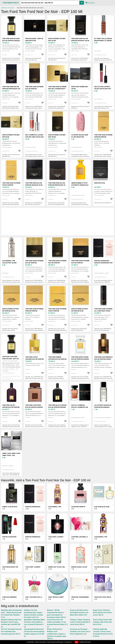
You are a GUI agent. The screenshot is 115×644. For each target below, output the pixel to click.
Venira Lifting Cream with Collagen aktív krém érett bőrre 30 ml (102, 622)
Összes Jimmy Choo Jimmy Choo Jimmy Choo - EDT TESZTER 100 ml (11, 475)
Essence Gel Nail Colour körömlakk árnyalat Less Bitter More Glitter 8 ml (79, 613)
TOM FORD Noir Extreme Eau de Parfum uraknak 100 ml (34, 89)
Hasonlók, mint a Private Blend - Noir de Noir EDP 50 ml (34, 59)
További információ (85, 642)
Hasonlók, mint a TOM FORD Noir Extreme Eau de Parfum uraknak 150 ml (57, 282)
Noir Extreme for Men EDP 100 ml (57, 40)
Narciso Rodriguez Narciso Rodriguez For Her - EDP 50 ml (103, 263)
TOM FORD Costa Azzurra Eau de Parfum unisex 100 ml (34, 359)
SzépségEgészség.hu (11, 3)
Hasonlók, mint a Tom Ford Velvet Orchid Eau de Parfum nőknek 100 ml (11, 427)
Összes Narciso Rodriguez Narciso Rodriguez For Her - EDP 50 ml (103, 281)
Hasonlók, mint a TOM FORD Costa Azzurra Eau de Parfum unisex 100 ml (34, 378)
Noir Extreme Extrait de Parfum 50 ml (80, 310)
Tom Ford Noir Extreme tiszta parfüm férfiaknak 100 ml (11, 185)
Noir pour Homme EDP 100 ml (80, 88)
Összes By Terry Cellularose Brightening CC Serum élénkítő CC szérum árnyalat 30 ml (103, 60)
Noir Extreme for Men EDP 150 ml (57, 136)
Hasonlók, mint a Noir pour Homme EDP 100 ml (80, 107)
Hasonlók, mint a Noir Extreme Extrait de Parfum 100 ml (10, 330)
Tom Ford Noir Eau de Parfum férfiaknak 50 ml (57, 185)
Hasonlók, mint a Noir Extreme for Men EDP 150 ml (57, 155)
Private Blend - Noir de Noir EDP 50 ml (34, 40)
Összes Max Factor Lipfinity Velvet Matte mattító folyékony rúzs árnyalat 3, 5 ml (103, 108)
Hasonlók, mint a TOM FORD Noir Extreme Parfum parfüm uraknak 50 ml (34, 330)
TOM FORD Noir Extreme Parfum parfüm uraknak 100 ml (103, 137)
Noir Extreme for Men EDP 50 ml (11, 136)
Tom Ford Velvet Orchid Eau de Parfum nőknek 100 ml (11, 407)
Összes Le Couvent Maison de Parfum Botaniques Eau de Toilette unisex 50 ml (103, 427)
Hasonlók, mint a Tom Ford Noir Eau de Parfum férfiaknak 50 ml (56, 204)
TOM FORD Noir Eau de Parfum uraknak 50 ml (34, 184)
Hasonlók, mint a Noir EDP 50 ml (103, 203)
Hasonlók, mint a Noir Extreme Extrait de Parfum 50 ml (79, 330)
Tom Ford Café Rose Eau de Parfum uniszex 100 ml (34, 407)
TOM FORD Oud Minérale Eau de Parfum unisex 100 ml (103, 359)
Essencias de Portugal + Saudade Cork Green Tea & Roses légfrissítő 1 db (80, 632)
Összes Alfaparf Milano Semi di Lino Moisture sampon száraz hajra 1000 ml (80, 156)
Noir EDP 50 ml (100, 183)
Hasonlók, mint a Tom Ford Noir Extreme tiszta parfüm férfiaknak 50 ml (57, 330)
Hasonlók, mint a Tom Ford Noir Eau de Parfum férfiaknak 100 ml (11, 107)
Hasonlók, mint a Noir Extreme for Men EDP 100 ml (57, 59)
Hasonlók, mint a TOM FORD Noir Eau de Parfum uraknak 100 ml (80, 59)
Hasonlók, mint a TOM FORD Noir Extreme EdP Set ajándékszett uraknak (57, 108)
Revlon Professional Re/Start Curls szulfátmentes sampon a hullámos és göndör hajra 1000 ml (57, 634)
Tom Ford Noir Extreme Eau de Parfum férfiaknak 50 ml (80, 263)
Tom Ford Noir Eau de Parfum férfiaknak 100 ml (11, 89)
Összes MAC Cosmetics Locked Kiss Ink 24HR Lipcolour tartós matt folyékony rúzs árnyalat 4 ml (34, 156)
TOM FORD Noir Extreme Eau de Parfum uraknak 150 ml (57, 263)
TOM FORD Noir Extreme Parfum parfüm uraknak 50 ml (34, 311)
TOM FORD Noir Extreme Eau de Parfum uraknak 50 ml (34, 263)
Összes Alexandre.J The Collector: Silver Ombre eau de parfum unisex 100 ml (11, 282)
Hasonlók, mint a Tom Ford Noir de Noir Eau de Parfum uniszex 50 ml (11, 59)
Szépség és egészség (8, 8)
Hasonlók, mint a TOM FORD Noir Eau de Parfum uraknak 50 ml (34, 204)
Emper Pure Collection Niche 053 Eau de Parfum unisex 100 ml (102, 613)
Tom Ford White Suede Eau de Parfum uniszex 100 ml (80, 359)
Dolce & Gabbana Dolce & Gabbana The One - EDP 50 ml (80, 407)
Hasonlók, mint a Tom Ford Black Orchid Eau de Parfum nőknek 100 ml (57, 427)
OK (77, 642)
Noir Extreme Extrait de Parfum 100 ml (11, 310)
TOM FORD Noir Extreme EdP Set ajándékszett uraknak (57, 89)
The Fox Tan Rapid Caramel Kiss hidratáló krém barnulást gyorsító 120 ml (11, 632)
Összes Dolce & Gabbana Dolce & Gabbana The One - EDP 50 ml (80, 426)
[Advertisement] (57, 222)
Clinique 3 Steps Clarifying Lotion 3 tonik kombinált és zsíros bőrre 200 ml (80, 622)
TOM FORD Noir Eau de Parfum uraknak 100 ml (80, 40)
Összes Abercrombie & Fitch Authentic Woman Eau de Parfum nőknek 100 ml (80, 204)
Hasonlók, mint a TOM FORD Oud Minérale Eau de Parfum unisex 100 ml (103, 378)
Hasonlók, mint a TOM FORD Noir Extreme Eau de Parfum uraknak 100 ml (34, 108)
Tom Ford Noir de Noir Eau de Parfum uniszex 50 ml (11, 41)
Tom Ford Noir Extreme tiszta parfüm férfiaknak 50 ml (57, 311)
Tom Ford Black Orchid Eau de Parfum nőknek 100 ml (57, 407)
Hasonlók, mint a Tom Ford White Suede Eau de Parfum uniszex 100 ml (80, 378)
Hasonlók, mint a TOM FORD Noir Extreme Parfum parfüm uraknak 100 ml (103, 156)
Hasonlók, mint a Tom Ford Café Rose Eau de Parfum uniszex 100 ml (34, 426)
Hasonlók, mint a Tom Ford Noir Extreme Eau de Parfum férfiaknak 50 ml (80, 282)
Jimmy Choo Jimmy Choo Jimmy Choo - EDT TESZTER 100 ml (11, 455)
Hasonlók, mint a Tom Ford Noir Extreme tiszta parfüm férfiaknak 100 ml (11, 204)
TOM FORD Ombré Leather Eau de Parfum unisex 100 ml (57, 359)
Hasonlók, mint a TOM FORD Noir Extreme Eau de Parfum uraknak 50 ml (34, 282)
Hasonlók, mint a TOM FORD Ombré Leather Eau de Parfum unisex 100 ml (56, 378)
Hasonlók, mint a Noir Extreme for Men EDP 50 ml (11, 155)
